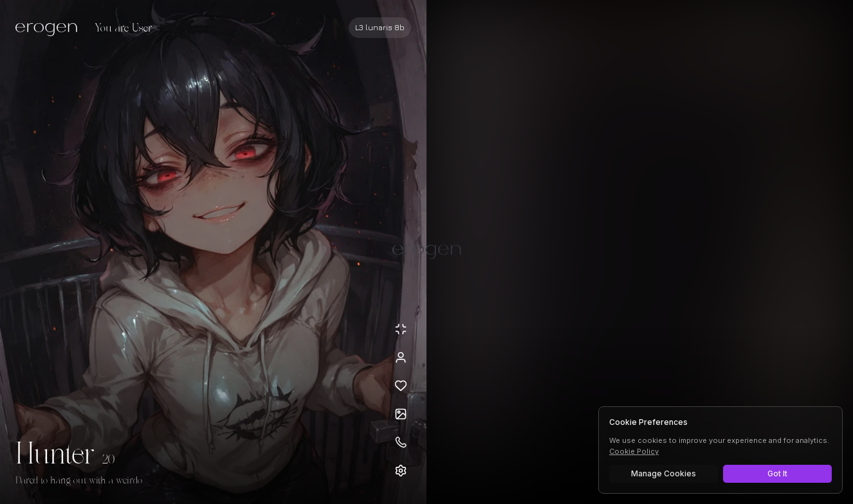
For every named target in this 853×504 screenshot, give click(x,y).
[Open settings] (401, 471)
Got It (777, 473)
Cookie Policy (634, 451)
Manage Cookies (664, 473)
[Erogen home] (50, 29)
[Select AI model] (380, 28)
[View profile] (401, 357)
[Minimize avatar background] (401, 329)
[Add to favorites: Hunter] (401, 386)
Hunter (55, 455)
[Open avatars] (401, 414)
